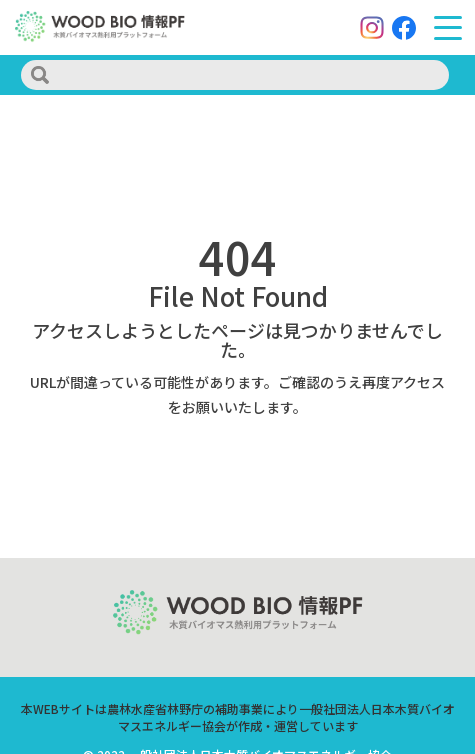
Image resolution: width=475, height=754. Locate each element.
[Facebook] (404, 28)
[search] (235, 75)
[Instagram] (372, 28)
